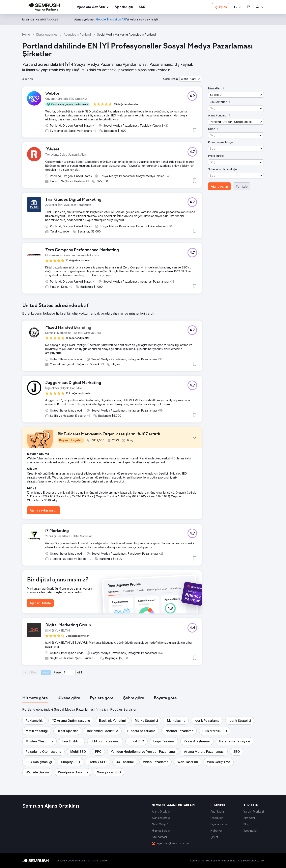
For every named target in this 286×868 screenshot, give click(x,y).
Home (26, 34)
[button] (237, 7)
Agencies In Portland (77, 34)
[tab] (35, 698)
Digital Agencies (47, 34)
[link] (124, 7)
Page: (58, 672)
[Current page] (69, 672)
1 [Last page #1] (81, 672)
